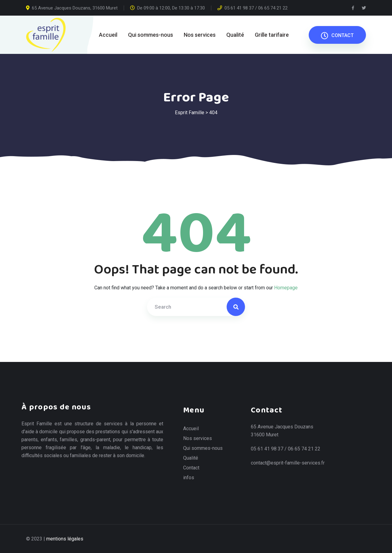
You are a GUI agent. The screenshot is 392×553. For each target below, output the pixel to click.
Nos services (200, 35)
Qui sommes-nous (151, 35)
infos (189, 478)
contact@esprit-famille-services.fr (288, 463)
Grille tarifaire (272, 35)
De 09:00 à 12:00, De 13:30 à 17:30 (168, 8)
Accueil (108, 35)
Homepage (286, 288)
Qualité (235, 35)
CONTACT (337, 36)
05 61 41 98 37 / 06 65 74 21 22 (253, 8)
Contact (191, 468)
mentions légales (65, 539)
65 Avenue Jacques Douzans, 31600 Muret (72, 8)
